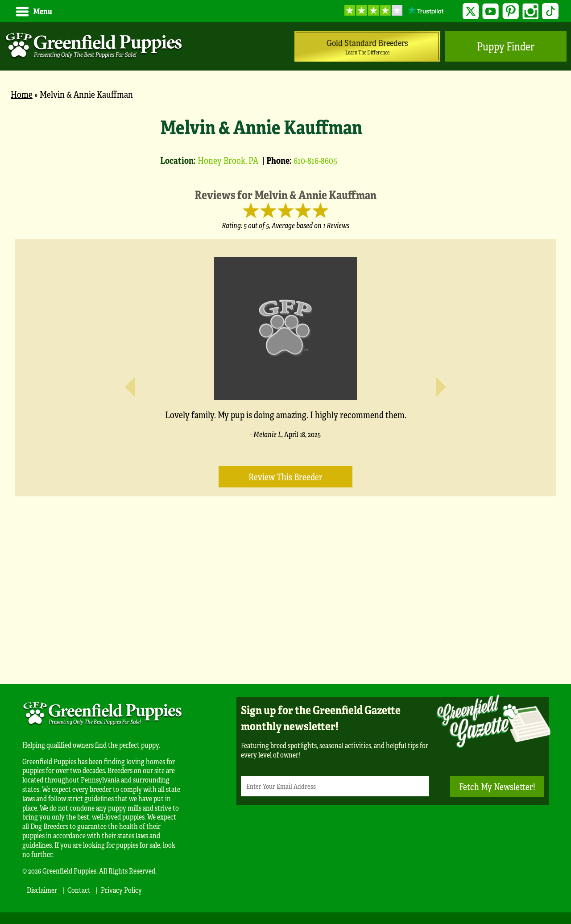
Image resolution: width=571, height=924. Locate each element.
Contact (79, 890)
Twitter (471, 11)
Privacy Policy (121, 890)
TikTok (550, 11)
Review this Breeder (285, 477)
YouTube (490, 11)
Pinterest (511, 11)
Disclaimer (42, 890)
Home (22, 94)
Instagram (531, 11)
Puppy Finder (506, 46)
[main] (285, 388)
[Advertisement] (285, 604)
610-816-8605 (315, 160)
